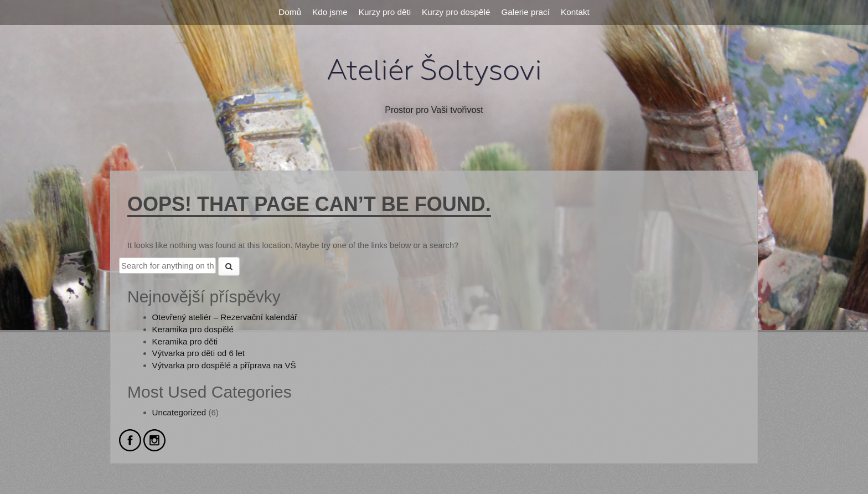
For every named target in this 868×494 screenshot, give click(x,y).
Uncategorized (179, 412)
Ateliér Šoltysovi (434, 70)
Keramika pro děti (185, 341)
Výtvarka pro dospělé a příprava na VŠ (224, 365)
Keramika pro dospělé (193, 329)
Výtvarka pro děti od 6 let (198, 353)
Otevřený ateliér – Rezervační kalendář (225, 317)
